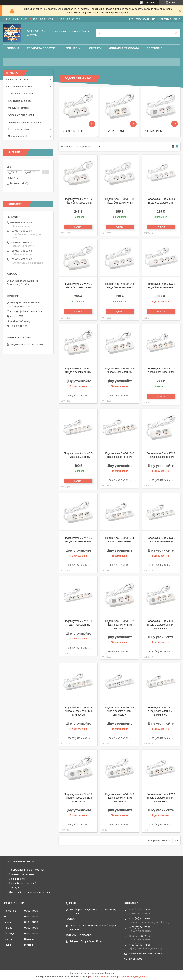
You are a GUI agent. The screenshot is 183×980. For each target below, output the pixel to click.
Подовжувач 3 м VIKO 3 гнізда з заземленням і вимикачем (161, 625)
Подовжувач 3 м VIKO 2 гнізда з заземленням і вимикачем (120, 625)
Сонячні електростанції (22, 883)
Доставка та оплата (124, 48)
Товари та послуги (41, 48)
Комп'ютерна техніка (20, 101)
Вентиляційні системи (20, 87)
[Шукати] (176, 33)
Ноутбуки (14, 888)
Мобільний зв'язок (18, 108)
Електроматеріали (18, 129)
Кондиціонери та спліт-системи (27, 870)
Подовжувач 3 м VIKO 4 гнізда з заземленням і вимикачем (78, 711)
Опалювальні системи (20, 94)
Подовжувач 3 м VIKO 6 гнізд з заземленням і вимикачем (161, 711)
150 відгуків (151, 3)
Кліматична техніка (19, 79)
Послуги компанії (18, 136)
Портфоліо (155, 48)
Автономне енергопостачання (25, 122)
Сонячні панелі (17, 879)
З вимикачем (154, 131)
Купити (78, 227)
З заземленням (114, 131)
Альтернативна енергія (21, 115)
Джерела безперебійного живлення (29, 892)
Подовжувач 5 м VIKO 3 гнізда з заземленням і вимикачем (120, 798)
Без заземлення (73, 131)
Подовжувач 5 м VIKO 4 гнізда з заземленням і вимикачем (161, 798)
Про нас (71, 48)
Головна (13, 48)
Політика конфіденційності (133, 976)
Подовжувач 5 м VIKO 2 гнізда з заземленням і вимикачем (78, 798)
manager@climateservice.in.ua (27, 311)
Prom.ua (109, 973)
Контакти (95, 48)
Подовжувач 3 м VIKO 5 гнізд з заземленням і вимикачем (120, 711)
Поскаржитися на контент (103, 976)
